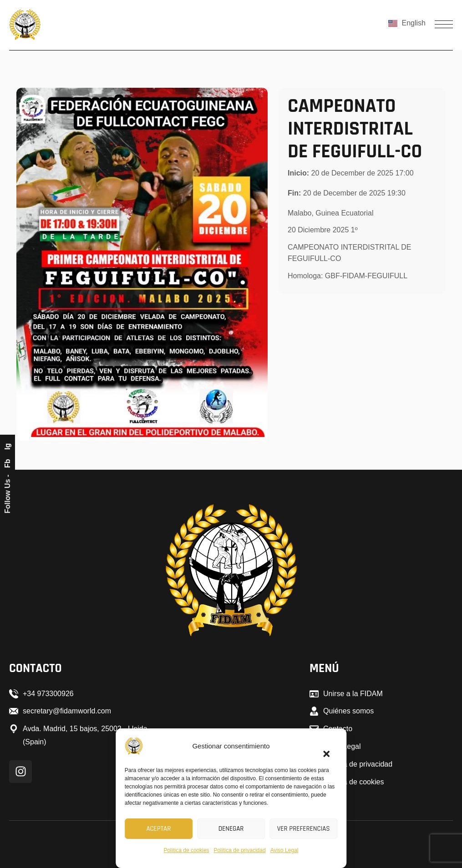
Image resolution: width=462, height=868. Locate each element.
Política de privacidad (240, 850)
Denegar (231, 829)
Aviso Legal (284, 850)
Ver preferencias (304, 829)
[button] (322, 748)
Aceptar (158, 829)
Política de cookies (187, 850)
